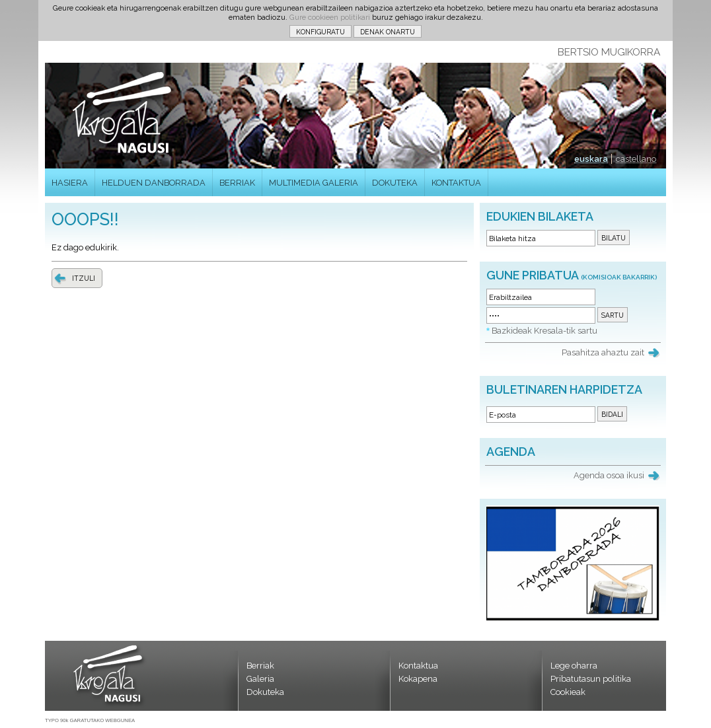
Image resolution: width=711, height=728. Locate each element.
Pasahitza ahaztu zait (603, 352)
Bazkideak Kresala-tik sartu (544, 331)
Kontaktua (418, 666)
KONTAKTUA (456, 183)
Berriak (260, 666)
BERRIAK (237, 183)
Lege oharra (574, 666)
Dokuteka (265, 692)
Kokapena (418, 679)
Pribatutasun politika (591, 679)
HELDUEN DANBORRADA (154, 183)
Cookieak (568, 692)
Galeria (260, 679)
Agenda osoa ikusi (609, 475)
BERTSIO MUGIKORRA (609, 52)
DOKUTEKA (395, 183)
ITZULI (84, 278)
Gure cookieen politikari (330, 17)
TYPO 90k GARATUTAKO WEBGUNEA (90, 720)
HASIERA (70, 183)
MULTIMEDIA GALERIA (314, 183)
